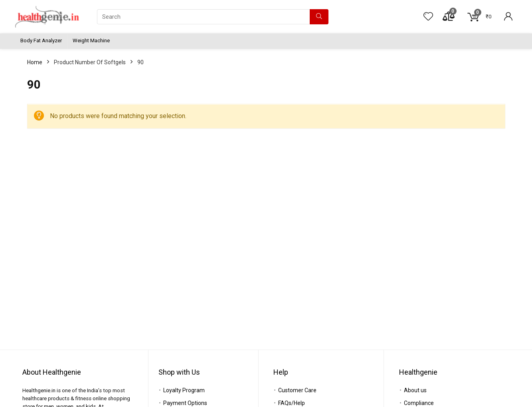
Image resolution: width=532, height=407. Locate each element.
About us (415, 390)
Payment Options (185, 403)
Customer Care (297, 390)
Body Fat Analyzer (41, 41)
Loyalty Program (184, 390)
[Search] (319, 17)
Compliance (419, 403)
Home (35, 62)
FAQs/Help (292, 403)
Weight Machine (91, 41)
